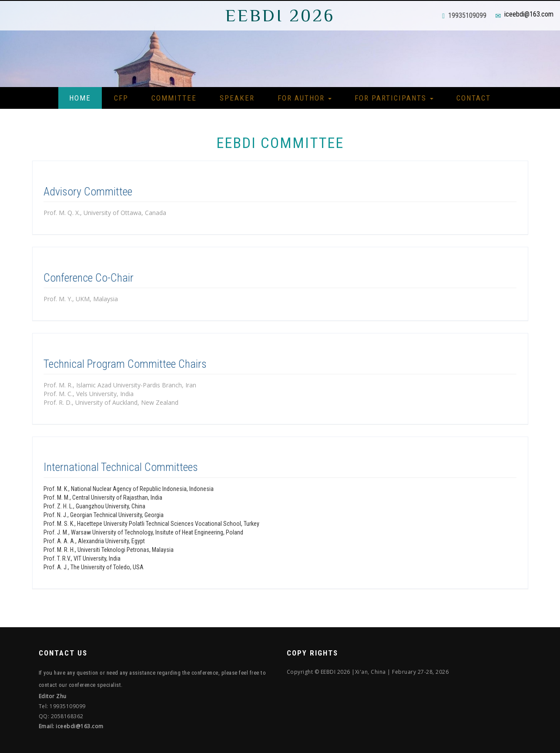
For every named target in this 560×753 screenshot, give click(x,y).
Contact (474, 98)
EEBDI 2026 (280, 15)
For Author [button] (305, 98)
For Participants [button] (394, 98)
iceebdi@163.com (529, 14)
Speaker (237, 98)
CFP (121, 98)
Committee (174, 98)
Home (80, 98)
